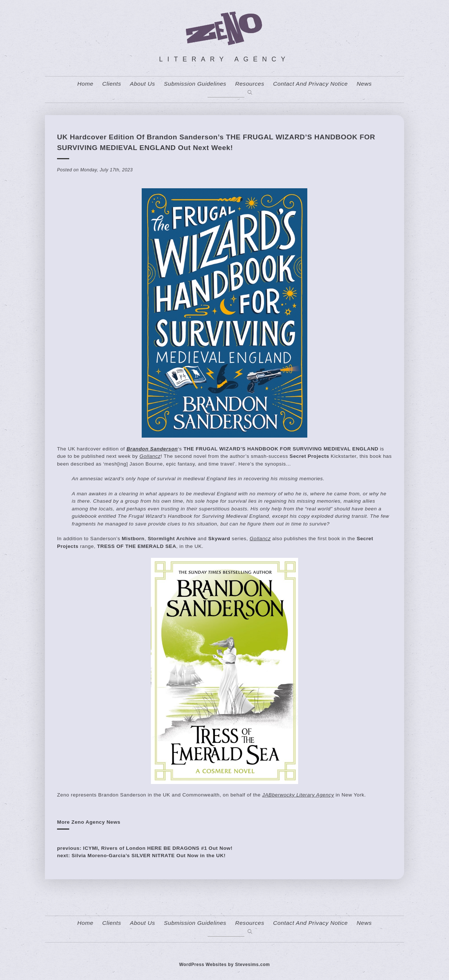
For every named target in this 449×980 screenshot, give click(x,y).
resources (250, 84)
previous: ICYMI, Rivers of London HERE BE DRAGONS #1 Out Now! (145, 848)
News (364, 84)
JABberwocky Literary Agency (298, 795)
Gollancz (150, 456)
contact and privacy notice (310, 84)
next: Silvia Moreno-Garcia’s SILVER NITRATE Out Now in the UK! (141, 856)
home (85, 84)
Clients (112, 84)
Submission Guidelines (195, 84)
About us (142, 84)
